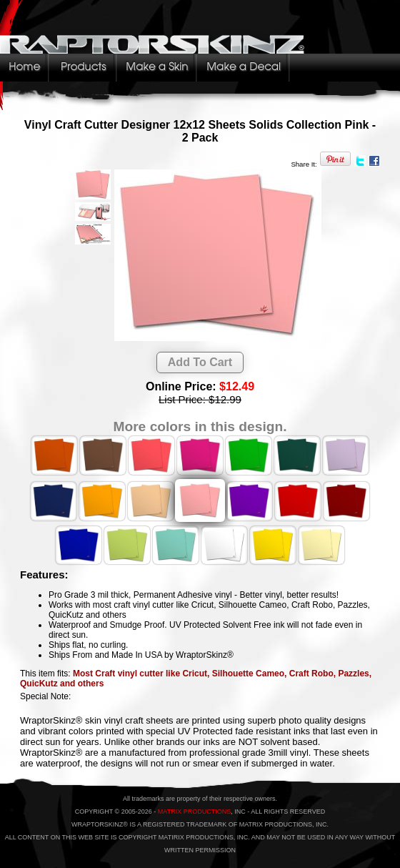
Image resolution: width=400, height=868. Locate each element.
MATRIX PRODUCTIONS (194, 812)
